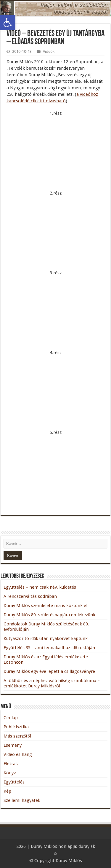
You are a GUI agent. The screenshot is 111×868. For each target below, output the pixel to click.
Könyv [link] (10, 773)
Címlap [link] (11, 718)
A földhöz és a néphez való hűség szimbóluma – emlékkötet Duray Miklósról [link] (52, 683)
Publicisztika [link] (16, 727)
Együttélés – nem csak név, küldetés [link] (40, 587)
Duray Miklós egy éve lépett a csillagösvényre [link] (49, 671)
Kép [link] (7, 791)
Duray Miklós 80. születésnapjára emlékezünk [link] (49, 615)
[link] (8, 23)
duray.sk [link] (87, 846)
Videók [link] (49, 51)
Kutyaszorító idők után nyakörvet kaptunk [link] (46, 638)
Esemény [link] (13, 745)
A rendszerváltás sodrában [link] (30, 596)
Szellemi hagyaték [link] (22, 800)
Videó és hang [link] (18, 754)
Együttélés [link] (14, 782)
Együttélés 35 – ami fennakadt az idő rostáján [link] (49, 648)
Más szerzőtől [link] (17, 736)
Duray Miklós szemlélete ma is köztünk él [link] (45, 606)
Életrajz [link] (11, 764)
